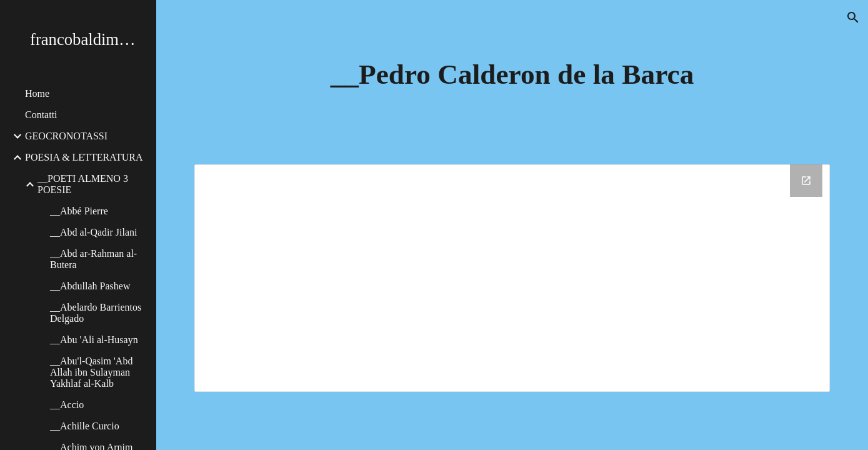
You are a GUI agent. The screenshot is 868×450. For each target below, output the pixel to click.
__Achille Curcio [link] (85, 426)
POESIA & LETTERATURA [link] (84, 157)
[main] (512, 75)
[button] (853, 17)
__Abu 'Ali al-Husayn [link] (94, 340)
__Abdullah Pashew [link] (90, 286)
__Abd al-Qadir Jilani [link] (94, 232)
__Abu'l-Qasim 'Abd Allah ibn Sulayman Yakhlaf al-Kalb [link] (91, 372)
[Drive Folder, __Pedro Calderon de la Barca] (512, 278)
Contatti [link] (41, 115)
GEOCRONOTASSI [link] (66, 136)
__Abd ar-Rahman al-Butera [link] (93, 259)
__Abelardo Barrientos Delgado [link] (96, 313)
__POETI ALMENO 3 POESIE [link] (83, 184)
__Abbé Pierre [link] (79, 211)
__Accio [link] (67, 405)
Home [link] (37, 93)
